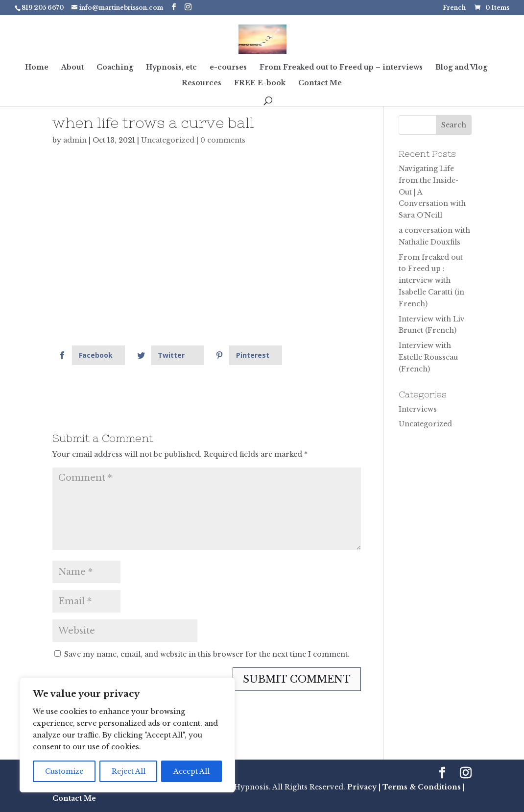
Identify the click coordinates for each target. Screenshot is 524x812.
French (454, 8)
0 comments (223, 140)
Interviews (418, 409)
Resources (202, 83)
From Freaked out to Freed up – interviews (341, 68)
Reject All (129, 771)
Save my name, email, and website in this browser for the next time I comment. (207, 654)
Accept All (191, 771)
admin (75, 140)
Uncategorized (168, 140)
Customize (64, 771)
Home (37, 68)
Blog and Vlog (461, 68)
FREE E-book (260, 83)
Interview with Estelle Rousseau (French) (428, 357)
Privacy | (364, 787)
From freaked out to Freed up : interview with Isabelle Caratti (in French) (431, 281)
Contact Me (320, 83)
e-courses (228, 68)
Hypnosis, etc (171, 68)
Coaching (115, 68)
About (72, 68)
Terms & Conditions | (424, 787)
